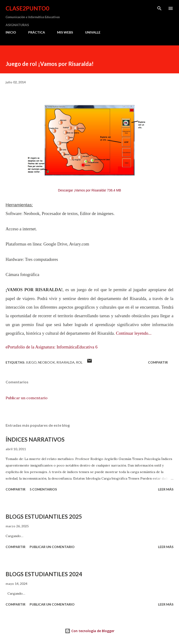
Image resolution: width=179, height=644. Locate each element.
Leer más (166, 489)
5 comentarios (43, 489)
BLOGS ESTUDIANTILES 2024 (44, 574)
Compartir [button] (158, 362)
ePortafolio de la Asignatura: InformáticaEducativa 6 (52, 347)
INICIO (11, 32)
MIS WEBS (65, 32)
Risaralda (65, 362)
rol (79, 362)
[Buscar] (159, 8)
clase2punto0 (27, 8)
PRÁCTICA (37, 32)
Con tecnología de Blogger (90, 631)
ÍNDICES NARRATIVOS (35, 439)
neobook (46, 362)
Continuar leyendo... (134, 333)
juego (31, 362)
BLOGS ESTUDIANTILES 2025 (44, 516)
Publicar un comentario (27, 398)
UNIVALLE (93, 32)
